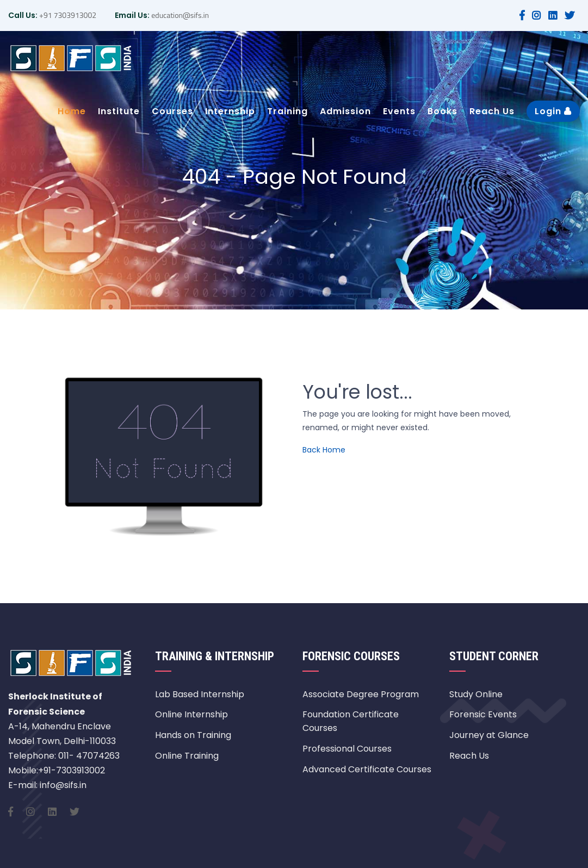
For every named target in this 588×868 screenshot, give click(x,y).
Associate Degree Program (361, 694)
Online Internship (191, 714)
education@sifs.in (179, 15)
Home (72, 111)
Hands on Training (193, 735)
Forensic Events (483, 714)
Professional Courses (347, 749)
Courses (172, 111)
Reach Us (492, 111)
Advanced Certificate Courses (367, 769)
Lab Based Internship (200, 694)
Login (553, 111)
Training (287, 111)
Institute (119, 111)
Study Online (476, 694)
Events (399, 111)
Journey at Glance (489, 735)
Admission (345, 111)
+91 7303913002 (67, 15)
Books (442, 111)
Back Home (324, 450)
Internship (230, 111)
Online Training (187, 756)
